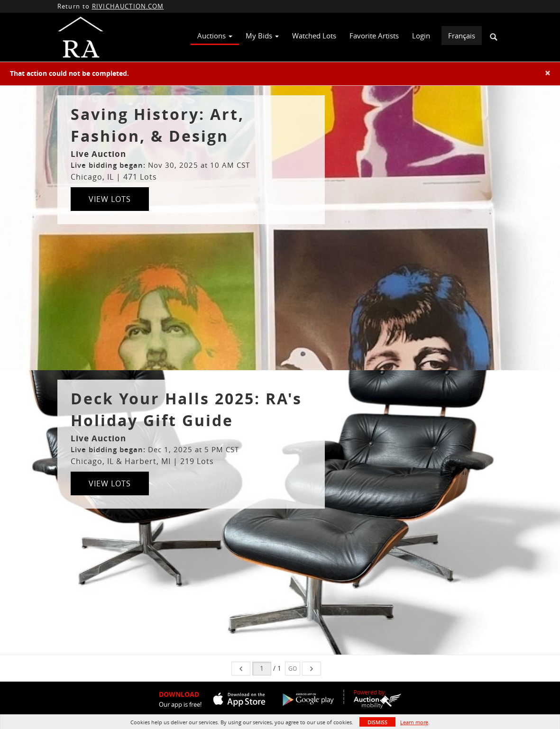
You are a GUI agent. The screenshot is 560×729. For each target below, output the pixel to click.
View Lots (110, 199)
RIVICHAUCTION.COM (128, 6)
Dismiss (377, 722)
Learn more (414, 722)
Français (462, 36)
